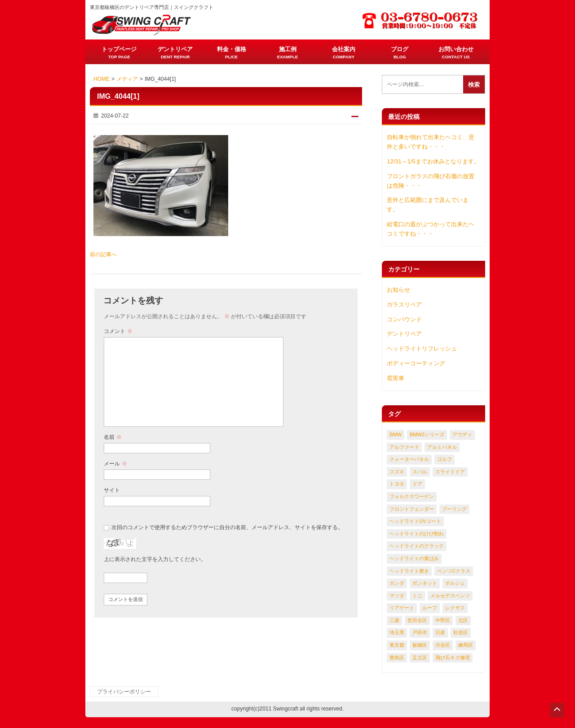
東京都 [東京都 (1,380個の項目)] (397, 645)
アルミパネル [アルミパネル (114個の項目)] (442, 447)
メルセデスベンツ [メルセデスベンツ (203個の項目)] (450, 596)
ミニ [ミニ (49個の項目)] (417, 596)
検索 (474, 85)
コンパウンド (404, 319)
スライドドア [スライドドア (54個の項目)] (450, 472)
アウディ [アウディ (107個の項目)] (462, 434)
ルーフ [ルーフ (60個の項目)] (430, 608)
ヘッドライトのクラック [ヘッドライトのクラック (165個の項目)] (417, 546)
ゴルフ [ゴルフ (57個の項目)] (445, 459)
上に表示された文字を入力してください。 (155, 559)
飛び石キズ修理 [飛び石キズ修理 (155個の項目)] (453, 658)
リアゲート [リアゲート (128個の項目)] (402, 608)
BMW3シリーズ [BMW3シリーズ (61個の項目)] (427, 434)
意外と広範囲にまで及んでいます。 (428, 205)
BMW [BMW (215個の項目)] (396, 434)
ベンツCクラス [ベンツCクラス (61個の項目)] (454, 571)
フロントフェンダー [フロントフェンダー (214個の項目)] (412, 509)
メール (115, 464)
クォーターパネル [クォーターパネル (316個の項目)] (409, 459)
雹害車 (396, 378)
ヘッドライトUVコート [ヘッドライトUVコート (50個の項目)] (415, 521)
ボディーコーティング (416, 363)
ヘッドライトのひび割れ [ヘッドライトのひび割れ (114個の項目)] (417, 534)
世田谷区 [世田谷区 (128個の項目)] (417, 620)
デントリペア (404, 334)
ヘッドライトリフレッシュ (422, 349)
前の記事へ (103, 254)
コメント (118, 331)
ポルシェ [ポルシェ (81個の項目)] (455, 583)
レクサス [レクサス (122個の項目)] (455, 608)
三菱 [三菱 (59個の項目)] (394, 620)
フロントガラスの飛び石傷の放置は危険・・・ (431, 181)
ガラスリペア (404, 305)
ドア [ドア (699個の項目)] (417, 484)
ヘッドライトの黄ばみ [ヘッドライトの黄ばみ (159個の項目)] (414, 558)
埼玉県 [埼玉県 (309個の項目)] (397, 632)
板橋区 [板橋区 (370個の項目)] (420, 645)
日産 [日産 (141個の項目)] (440, 632)
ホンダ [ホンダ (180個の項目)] (397, 583)
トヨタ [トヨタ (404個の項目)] (397, 484)
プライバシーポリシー (124, 692)
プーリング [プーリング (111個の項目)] (454, 509)
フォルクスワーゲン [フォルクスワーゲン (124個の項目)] (412, 496)
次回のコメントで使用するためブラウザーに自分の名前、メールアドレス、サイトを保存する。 (227, 527)
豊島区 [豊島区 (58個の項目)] (397, 658)
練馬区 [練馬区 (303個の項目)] (466, 645)
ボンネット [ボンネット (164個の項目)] (425, 583)
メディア (127, 79)
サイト (112, 490)
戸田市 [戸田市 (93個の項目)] (420, 632)
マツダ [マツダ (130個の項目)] (397, 596)
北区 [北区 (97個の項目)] (463, 620)
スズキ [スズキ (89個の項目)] (397, 472)
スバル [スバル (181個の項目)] (420, 472)
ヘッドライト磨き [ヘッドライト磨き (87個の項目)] (409, 571)
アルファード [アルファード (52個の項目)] (404, 447)
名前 (113, 437)
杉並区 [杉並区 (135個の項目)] (461, 632)
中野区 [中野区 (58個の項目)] (443, 620)
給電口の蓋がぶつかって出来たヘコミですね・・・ (431, 229)
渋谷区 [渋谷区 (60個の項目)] (443, 645)
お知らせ (398, 290)
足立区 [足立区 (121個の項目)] (420, 658)
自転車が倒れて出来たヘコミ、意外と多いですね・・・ (431, 142)
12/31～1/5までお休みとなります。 (433, 161)
